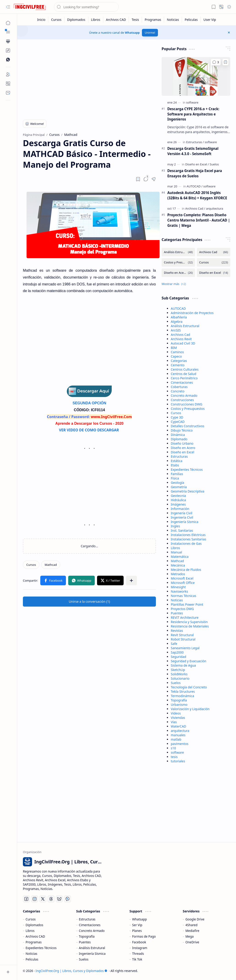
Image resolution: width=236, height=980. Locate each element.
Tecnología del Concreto (189, 687)
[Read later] (138, 179)
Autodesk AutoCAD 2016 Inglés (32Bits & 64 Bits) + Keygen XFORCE (197, 195)
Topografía (179, 700)
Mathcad (177, 561)
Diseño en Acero (183, 448)
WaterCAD (178, 726)
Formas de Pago (144, 936)
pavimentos (180, 744)
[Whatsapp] (68, 899)
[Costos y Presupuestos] (178, 262)
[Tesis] (135, 20)
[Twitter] (43, 899)
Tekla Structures (183, 691)
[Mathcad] (51, 565)
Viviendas (178, 718)
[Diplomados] (76, 20)
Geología (178, 483)
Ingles (175, 526)
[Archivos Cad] (195, 208)
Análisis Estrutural (92, 948)
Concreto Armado (184, 396)
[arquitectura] (215, 208)
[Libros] (96, 20)
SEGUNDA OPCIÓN (89, 403)
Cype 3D (177, 417)
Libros (175, 548)
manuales (178, 735)
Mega (190, 936)
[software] (192, 102)
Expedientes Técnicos (187, 469)
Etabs (175, 465)
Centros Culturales (185, 369)
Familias (177, 474)
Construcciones (182, 400)
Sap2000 (177, 652)
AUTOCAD (178, 308)
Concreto (178, 391)
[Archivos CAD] (116, 20)
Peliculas (32, 959)
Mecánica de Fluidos (186, 570)
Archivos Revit (181, 339)
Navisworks (179, 591)
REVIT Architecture (185, 617)
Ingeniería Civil (182, 517)
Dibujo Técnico (182, 430)
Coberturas (179, 387)
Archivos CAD (35, 936)
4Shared (191, 925)
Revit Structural (182, 635)
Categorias (179, 361)
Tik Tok (137, 959)
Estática (177, 461)
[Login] (8, 74)
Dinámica (178, 435)
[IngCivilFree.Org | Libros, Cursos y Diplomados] (30, 7)
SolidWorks (179, 674)
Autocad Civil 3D (183, 343)
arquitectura (180, 731)
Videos (176, 713)
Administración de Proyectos (192, 313)
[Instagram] (35, 899)
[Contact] (8, 93)
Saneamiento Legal (185, 648)
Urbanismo (179, 705)
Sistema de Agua (183, 665)
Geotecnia (178, 496)
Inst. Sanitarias (182, 530)
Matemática (180, 557)
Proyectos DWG (182, 609)
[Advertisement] (90, 78)
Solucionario (180, 678)
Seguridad (178, 657)
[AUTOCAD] (194, 186)
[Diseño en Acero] (178, 273)
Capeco (176, 356)
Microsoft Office (183, 583)
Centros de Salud (183, 374)
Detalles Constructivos (187, 426)
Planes (137, 931)
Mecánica (178, 565)
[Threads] (51, 899)
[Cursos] (56, 20)
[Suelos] (214, 164)
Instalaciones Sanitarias (189, 539)
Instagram (140, 948)
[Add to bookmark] (225, 62)
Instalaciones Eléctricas (188, 535)
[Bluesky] (59, 899)
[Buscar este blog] (86, 7)
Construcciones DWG (187, 404)
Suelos (176, 683)
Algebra (177, 322)
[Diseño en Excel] (197, 164)
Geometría (179, 487)
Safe (174, 644)
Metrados (178, 574)
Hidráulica (178, 500)
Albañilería (179, 317)
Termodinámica (182, 696)
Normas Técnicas (183, 596)
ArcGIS (176, 330)
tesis (174, 757)
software (177, 752)
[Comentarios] (216, 62)
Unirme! (150, 33)
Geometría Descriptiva (188, 491)
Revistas (177, 631)
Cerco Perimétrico (184, 378)
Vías (174, 722)
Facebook (139, 942)
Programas (34, 942)
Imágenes (178, 504)
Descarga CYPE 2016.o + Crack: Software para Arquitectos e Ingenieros (193, 114)
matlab (176, 739)
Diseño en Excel (183, 452)
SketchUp (178, 670)
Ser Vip (137, 925)
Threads (138, 954)
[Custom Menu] (8, 50)
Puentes (177, 613)
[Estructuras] (195, 142)
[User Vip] (210, 20)
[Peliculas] (191, 20)
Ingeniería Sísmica (184, 522)
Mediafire (192, 931)
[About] (8, 84)
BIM (174, 348)
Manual (176, 552)
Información (180, 509)
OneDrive (192, 942)
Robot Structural (183, 639)
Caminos (177, 352)
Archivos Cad (180, 335)
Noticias (177, 600)
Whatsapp (132, 33)
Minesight (178, 587)
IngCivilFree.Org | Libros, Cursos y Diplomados (71, 971)
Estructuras (179, 456)
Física (175, 478)
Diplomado (179, 439)
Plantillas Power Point (187, 604)
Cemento (178, 365)
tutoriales (178, 761)
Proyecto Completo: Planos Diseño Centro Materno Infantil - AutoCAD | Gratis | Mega (199, 220)
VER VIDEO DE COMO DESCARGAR (89, 430)
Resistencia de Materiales (190, 626)
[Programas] (153, 20)
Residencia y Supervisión (189, 622)
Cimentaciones (182, 382)
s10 (173, 748)
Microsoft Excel (182, 578)
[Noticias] (173, 20)
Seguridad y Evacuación (189, 661)
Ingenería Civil (182, 513)
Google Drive (195, 919)
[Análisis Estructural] (178, 252)
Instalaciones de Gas (186, 543)
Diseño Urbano (182, 443)
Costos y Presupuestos (188, 409)
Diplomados (34, 925)
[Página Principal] (8, 23)
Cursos (176, 413)
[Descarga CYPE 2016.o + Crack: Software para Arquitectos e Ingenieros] (196, 76)
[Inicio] (41, 20)
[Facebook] (26, 899)
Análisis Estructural (185, 326)
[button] (8, 7)
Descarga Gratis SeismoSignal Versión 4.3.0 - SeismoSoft (193, 151)
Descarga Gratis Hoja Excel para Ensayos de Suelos (195, 173)
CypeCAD (178, 422)
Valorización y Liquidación (190, 709)
